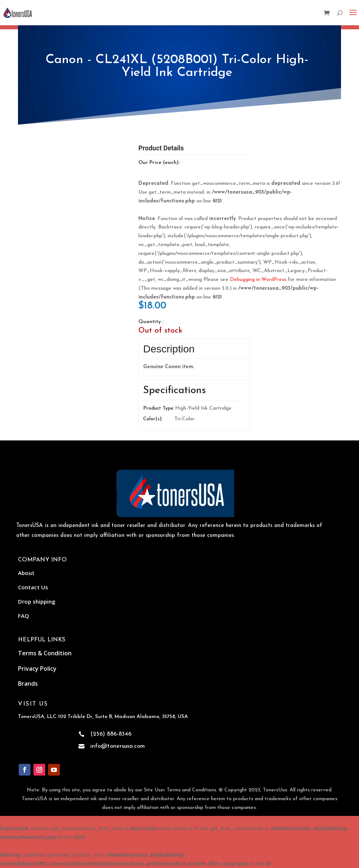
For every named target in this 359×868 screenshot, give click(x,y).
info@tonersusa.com (118, 746)
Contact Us (33, 587)
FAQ (23, 616)
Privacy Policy (37, 669)
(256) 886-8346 (111, 734)
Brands (28, 684)
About (26, 573)
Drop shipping (37, 601)
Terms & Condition (45, 653)
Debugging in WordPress (258, 280)
